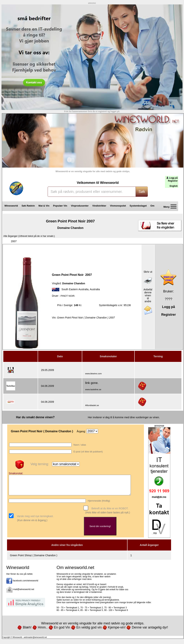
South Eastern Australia (75, 289)
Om (154, 206)
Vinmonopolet (118, 206)
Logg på (173, 178)
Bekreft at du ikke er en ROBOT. (110, 512)
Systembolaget (138, 206)
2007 (14, 241)
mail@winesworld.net (24, 593)
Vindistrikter (99, 206)
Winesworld (11, 206)
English (174, 186)
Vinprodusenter (80, 206)
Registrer (173, 181)
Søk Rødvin (28, 206)
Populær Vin (60, 206)
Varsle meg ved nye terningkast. (35, 520)
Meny (169, 207)
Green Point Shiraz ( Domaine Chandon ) (34, 559)
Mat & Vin (44, 206)
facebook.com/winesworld (25, 584)
